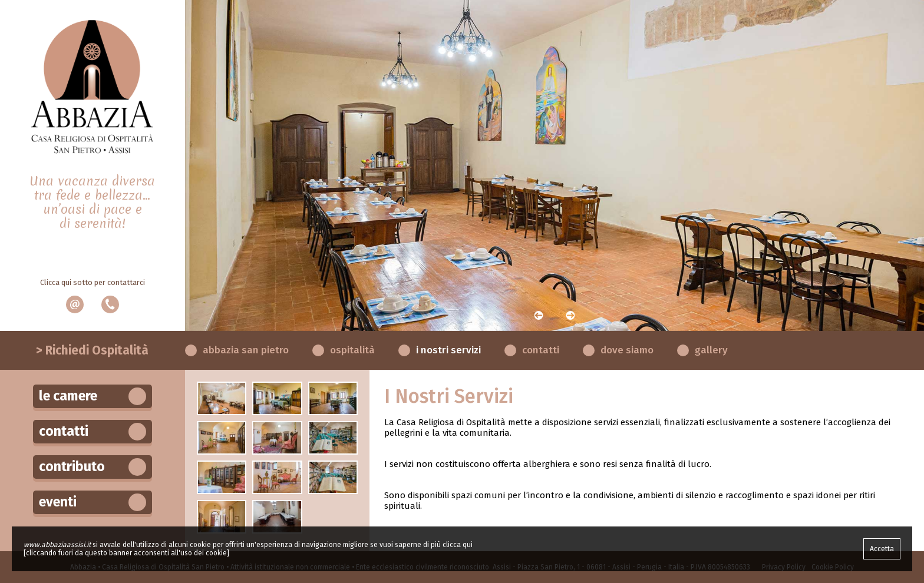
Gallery (711, 350)
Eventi (93, 502)
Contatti (541, 350)
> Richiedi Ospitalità (92, 350)
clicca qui (458, 545)
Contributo (93, 467)
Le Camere (93, 396)
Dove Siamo (627, 350)
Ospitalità (352, 350)
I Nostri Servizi (448, 350)
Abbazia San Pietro (246, 350)
